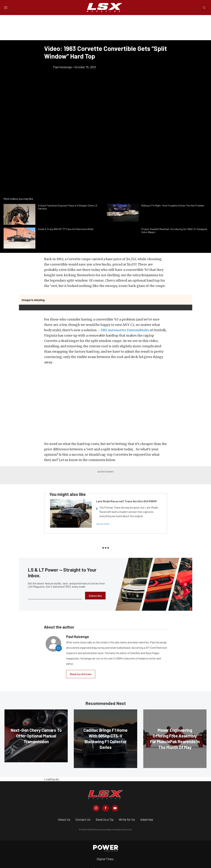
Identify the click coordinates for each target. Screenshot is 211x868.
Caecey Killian (103, 524)
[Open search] (204, 7)
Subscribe (95, 596)
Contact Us (83, 819)
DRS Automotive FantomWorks (125, 330)
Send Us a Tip (105, 819)
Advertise (147, 819)
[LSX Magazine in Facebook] (106, 808)
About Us (64, 819)
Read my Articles (81, 674)
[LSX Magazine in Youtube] (115, 808)
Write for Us (127, 819)
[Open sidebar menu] (6, 8)
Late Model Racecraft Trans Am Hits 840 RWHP (126, 501)
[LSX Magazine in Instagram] (96, 808)
